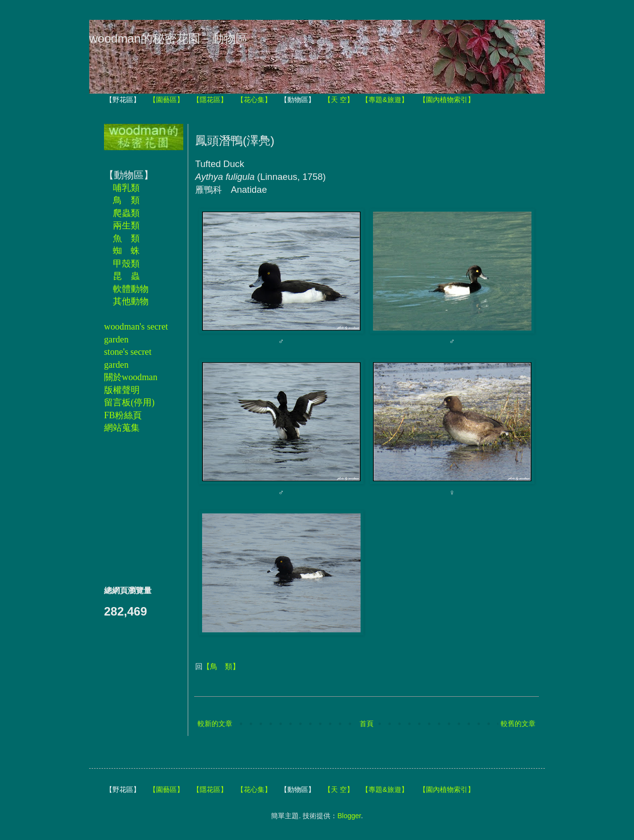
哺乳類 (126, 188)
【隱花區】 (210, 100)
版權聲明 (122, 390)
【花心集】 (254, 100)
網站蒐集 (122, 428)
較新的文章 (215, 724)
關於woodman (131, 377)
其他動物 (131, 301)
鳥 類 (126, 200)
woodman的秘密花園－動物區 (168, 38)
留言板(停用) (129, 402)
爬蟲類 (126, 213)
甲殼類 (126, 264)
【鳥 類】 (221, 666)
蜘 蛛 (126, 251)
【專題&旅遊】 (385, 100)
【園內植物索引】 (447, 100)
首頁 (367, 724)
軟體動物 (131, 289)
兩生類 (126, 225)
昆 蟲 (126, 276)
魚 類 (126, 238)
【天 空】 (339, 100)
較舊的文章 (518, 724)
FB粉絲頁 (123, 415)
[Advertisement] (134, 509)
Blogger (349, 816)
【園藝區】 (166, 100)
